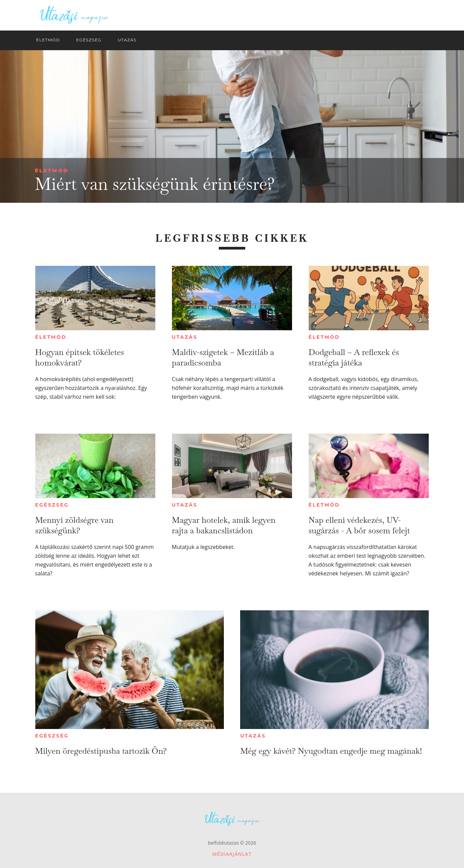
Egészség (52, 505)
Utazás (185, 337)
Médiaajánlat (232, 854)
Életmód (52, 170)
